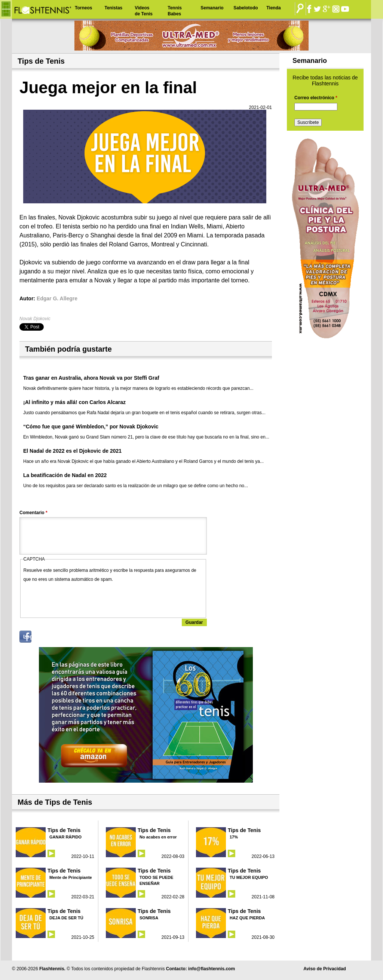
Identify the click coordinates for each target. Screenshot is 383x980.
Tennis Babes (175, 11)
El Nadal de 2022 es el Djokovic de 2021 (72, 451)
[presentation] (80, 598)
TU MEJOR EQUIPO (249, 877)
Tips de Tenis (64, 830)
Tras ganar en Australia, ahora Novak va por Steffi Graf (91, 378)
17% (234, 837)
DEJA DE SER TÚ (66, 918)
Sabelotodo (246, 8)
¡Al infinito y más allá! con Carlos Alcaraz (74, 402)
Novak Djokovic (35, 319)
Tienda (273, 8)
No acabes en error (158, 837)
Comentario (33, 513)
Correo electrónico (316, 98)
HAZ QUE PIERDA (247, 918)
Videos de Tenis (144, 11)
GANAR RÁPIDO (65, 837)
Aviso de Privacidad (325, 969)
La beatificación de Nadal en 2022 (65, 475)
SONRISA (149, 918)
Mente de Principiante (71, 877)
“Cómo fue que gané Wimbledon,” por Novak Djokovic (91, 427)
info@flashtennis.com (212, 969)
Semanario (212, 8)
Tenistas (113, 8)
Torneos (83, 8)
